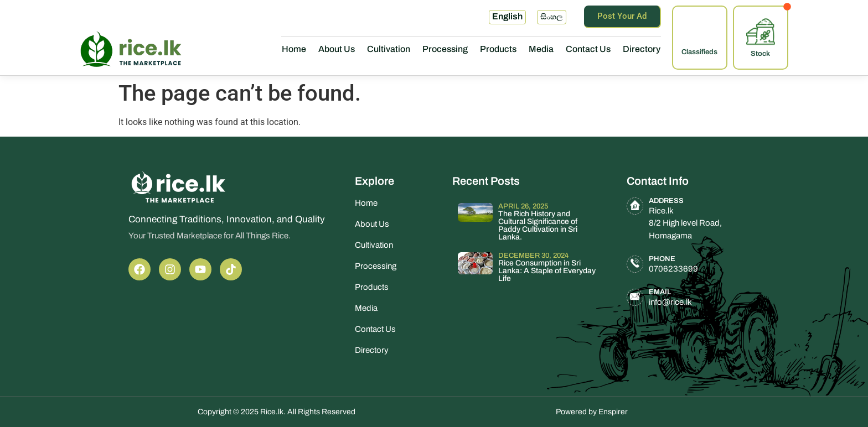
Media (541, 49)
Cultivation (389, 49)
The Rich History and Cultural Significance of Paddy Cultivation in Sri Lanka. (538, 225)
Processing (445, 49)
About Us (337, 49)
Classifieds (699, 52)
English (507, 16)
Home (294, 49)
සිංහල (552, 17)
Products (498, 49)
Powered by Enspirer (592, 412)
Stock (760, 54)
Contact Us (588, 49)
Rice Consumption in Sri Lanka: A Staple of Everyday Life (547, 271)
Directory (642, 49)
